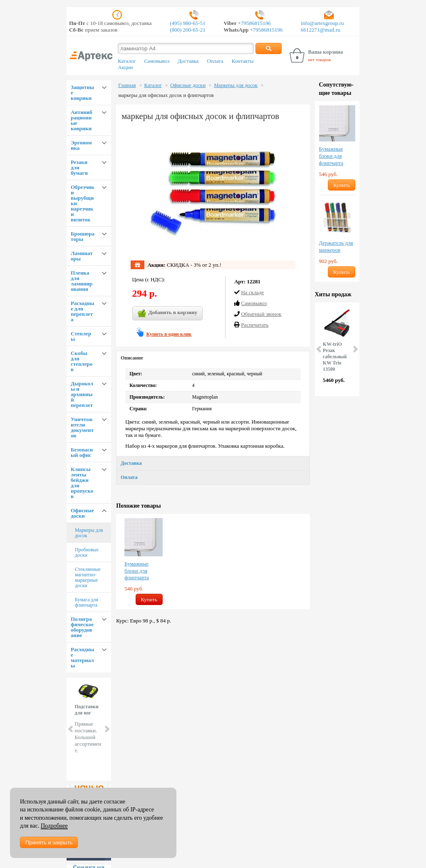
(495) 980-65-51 (188, 23)
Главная (127, 85)
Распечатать (255, 325)
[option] (144, 562)
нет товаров (319, 60)
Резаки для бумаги (79, 167)
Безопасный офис (82, 452)
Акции (125, 67)
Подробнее (54, 826)
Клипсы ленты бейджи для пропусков (82, 483)
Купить (149, 599)
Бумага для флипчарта (87, 602)
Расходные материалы (82, 657)
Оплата (215, 61)
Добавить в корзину (168, 313)
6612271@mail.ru (321, 30)
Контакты (243, 61)
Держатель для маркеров (336, 246)
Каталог (127, 61)
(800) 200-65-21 (188, 30)
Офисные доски (82, 513)
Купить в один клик (169, 334)
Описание (132, 358)
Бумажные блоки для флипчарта (137, 571)
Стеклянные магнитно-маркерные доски (88, 577)
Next (106, 729)
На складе (252, 292)
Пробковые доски (87, 552)
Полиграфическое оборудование (82, 627)
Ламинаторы (82, 256)
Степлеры (81, 336)
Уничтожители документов (82, 427)
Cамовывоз (254, 303)
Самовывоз (157, 61)
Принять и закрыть (49, 842)
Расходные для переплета (82, 311)
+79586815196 (254, 23)
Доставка (188, 61)
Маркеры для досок (89, 533)
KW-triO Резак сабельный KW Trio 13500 (335, 357)
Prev (71, 729)
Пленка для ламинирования (82, 281)
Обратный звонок (261, 314)
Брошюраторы (83, 236)
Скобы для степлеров (82, 361)
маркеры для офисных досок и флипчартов (166, 95)
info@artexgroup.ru (322, 23)
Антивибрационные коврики (82, 120)
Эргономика (81, 145)
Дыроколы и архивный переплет (82, 394)
